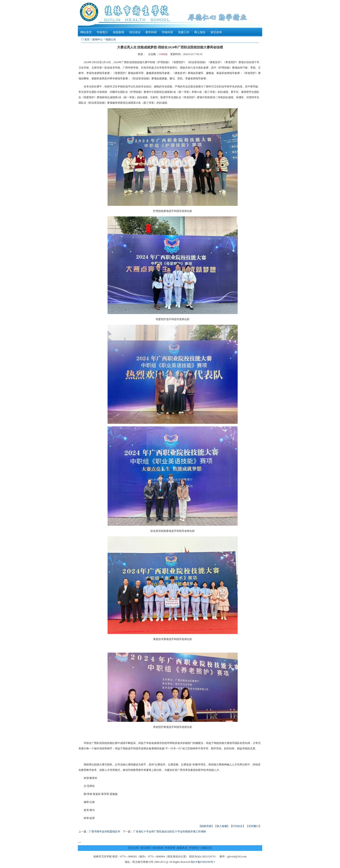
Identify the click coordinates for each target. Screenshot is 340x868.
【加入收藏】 (222, 826)
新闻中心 (98, 39)
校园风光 (182, 848)
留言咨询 (216, 32)
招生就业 (135, 32)
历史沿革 (133, 848)
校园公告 (111, 39)
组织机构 (158, 848)
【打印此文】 (237, 826)
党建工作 (184, 32)
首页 (87, 39)
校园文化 (207, 848)
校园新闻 (119, 32)
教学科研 (151, 32)
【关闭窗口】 (254, 826)
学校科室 (167, 32)
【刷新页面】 (206, 826)
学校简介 (102, 32)
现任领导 (145, 848)
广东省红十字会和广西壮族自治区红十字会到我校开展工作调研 (170, 832)
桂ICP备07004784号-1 (203, 862)
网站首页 (86, 32)
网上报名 (200, 32)
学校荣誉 (170, 848)
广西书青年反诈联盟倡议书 (105, 832)
